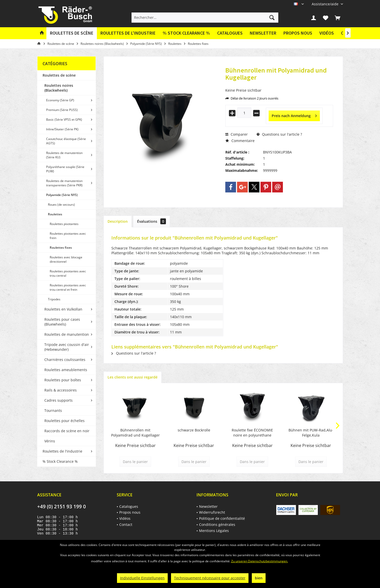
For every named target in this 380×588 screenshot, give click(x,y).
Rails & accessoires (61, 390)
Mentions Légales (214, 531)
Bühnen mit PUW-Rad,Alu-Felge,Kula (311, 433)
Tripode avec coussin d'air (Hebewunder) (67, 347)
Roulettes (55, 214)
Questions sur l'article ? (279, 134)
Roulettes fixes (61, 248)
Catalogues (230, 33)
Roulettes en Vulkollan (63, 309)
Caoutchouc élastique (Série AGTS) (66, 141)
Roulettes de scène (59, 75)
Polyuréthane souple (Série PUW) (65, 169)
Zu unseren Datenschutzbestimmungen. (260, 561)
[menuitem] (325, 4)
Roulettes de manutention (67, 334)
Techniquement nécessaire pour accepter (210, 578)
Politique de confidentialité (222, 518)
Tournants (53, 410)
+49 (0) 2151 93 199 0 (62, 507)
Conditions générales (217, 524)
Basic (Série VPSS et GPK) (64, 120)
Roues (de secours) (61, 205)
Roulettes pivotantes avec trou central (68, 273)
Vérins (50, 441)
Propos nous (298, 33)
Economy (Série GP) (60, 100)
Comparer (237, 134)
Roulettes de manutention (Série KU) (64, 155)
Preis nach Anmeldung (294, 115)
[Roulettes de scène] (72, 33)
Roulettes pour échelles (64, 421)
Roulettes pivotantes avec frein (68, 236)
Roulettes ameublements (66, 370)
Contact (126, 524)
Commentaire (240, 141)
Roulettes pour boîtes (63, 380)
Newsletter (263, 33)
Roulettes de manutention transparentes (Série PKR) (64, 183)
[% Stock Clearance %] (186, 33)
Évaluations (152, 221)
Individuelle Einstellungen (142, 578)
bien (259, 578)
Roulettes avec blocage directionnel (66, 259)
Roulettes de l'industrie (62, 451)
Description (118, 221)
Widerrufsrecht (212, 512)
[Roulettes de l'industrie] (128, 33)
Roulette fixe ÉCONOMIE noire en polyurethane (252, 433)
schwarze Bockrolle (194, 430)
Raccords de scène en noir (67, 431)
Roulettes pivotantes (64, 224)
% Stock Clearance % (60, 461)
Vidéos (327, 33)
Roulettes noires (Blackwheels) (59, 88)
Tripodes (54, 299)
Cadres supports (58, 400)
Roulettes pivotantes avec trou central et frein (68, 287)
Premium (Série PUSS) (62, 110)
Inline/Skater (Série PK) (62, 129)
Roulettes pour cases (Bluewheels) (62, 322)
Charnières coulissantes (65, 360)
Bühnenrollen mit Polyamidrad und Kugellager (135, 433)
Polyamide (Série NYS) (62, 195)
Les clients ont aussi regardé (133, 377)
